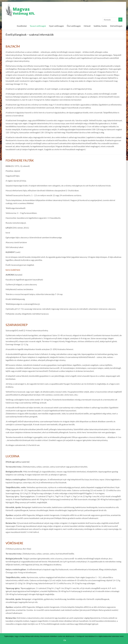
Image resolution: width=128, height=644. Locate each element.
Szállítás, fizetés (100, 26)
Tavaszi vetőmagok (38, 26)
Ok (65, 640)
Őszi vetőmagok (74, 26)
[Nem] (125, 639)
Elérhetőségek (116, 26)
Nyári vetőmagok (56, 26)
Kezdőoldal (22, 26)
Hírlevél (87, 26)
